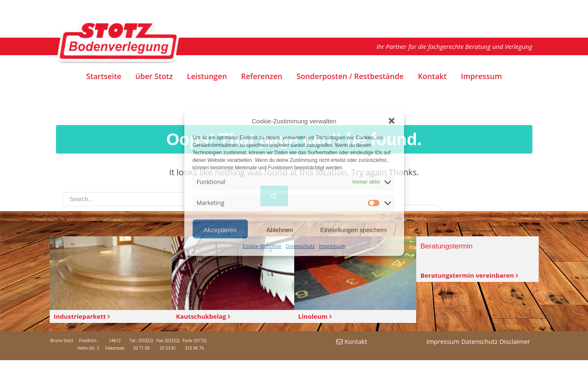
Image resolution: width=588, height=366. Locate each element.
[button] (392, 121)
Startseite (104, 77)
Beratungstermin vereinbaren (469, 275)
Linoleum (315, 316)
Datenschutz (300, 246)
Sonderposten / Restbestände (350, 77)
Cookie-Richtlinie (262, 246)
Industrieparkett (82, 316)
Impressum (332, 246)
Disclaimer (515, 341)
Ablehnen (279, 230)
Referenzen (262, 77)
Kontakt (432, 77)
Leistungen (207, 77)
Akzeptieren (220, 230)
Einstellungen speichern (353, 230)
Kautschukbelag (203, 316)
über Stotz (154, 77)
